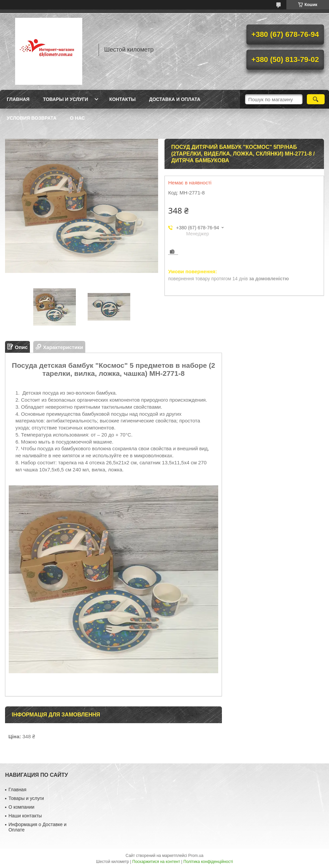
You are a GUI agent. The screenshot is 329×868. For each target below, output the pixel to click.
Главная (18, 99)
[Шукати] (316, 99)
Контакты (122, 99)
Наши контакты (25, 816)
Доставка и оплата (175, 99)
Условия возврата (32, 118)
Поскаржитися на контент (156, 862)
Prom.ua (196, 856)
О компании (21, 807)
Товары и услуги (66, 99)
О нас (77, 118)
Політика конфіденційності (208, 862)
